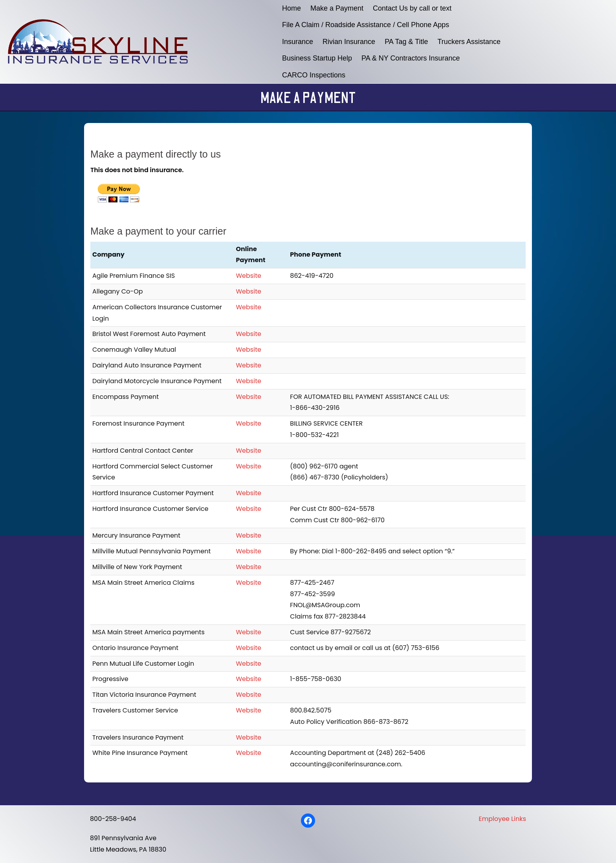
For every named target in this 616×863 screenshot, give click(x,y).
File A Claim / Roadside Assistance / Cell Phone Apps (366, 25)
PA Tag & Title (406, 42)
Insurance (298, 42)
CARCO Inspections (314, 75)
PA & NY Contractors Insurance (411, 58)
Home (291, 8)
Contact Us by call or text (412, 8)
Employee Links (502, 819)
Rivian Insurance (349, 42)
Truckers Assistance (469, 42)
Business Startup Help (317, 58)
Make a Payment (337, 8)
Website (249, 276)
